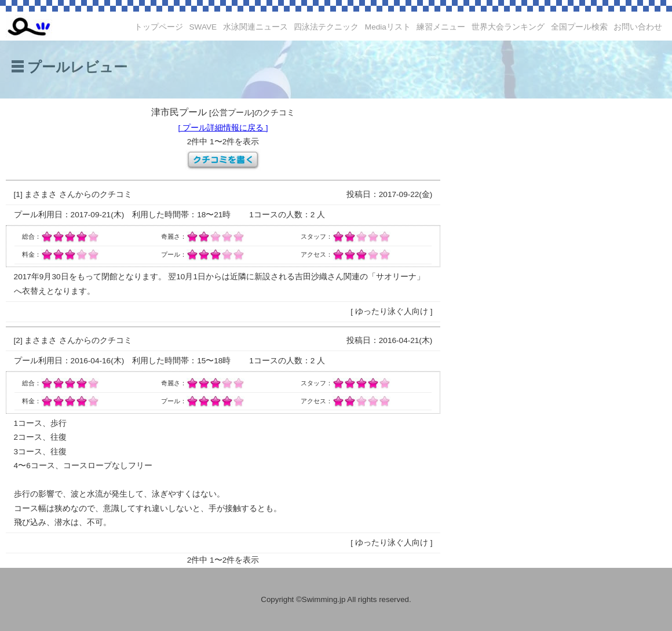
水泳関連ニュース (255, 27)
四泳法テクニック (326, 27)
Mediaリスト (388, 27)
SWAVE (203, 27)
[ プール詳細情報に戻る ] (223, 128)
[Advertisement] (553, 278)
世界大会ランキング (508, 27)
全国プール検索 (579, 27)
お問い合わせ (638, 27)
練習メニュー (441, 27)
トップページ (159, 27)
